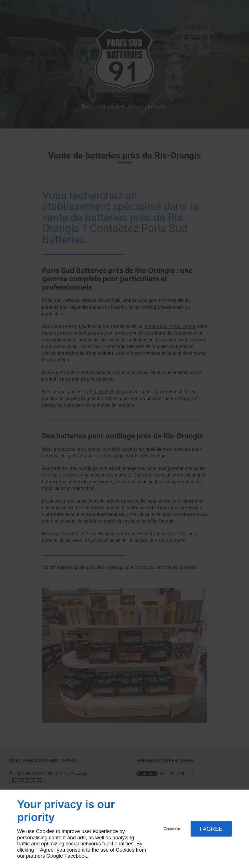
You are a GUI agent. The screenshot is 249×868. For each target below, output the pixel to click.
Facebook (76, 856)
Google (55, 856)
